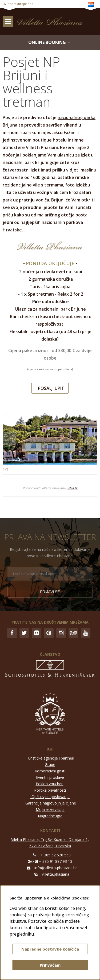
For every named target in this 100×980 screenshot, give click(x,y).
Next (91, 438)
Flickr (37, 633)
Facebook (12, 633)
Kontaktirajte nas (20, 4)
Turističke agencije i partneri (50, 758)
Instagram (61, 633)
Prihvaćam (50, 965)
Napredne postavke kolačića (50, 949)
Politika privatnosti (50, 790)
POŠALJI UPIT (51, 388)
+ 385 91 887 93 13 (56, 861)
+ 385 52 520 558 (56, 855)
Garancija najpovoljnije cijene (51, 803)
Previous (9, 438)
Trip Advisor (73, 633)
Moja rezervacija (50, 809)
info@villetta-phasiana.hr (56, 868)
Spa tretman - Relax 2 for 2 (55, 294)
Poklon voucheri (50, 784)
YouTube (86, 633)
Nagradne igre (50, 816)
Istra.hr (73, 488)
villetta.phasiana (56, 874)
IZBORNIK (8, 21)
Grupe (50, 764)
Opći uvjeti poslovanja (51, 797)
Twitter (24, 633)
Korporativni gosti (50, 771)
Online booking (47, 42)
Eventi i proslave (50, 777)
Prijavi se (50, 592)
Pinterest (49, 633)
